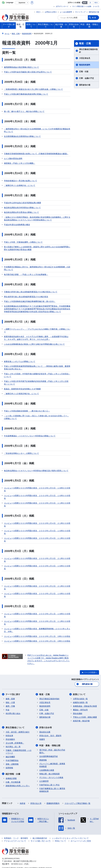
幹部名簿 (9, 732)
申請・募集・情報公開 (50, 742)
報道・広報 (85, 43)
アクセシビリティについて (15, 838)
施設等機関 (10, 754)
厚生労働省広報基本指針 (88, 51)
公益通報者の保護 (47, 767)
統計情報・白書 (13, 771)
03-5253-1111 (17, 861)
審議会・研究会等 (80, 707)
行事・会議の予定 (87, 78)
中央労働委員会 (12, 757)
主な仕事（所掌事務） (15, 740)
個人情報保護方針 (40, 835)
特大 (96, 3)
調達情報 (43, 757)
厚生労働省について (15, 724)
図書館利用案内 (53, 800)
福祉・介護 (10, 699)
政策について (79, 691)
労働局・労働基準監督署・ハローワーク (19, 749)
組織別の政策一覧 (80, 699)
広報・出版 (84, 72)
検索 (94, 18)
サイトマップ (80, 12)
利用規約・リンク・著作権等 (16, 835)
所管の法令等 (46, 724)
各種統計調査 (11, 775)
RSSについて (60, 838)
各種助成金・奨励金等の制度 (85, 703)
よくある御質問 (66, 12)
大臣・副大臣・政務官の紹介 (18, 729)
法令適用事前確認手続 (49, 753)
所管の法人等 (36, 800)
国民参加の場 (94, 12)
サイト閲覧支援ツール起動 (82, 6)
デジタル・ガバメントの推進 (51, 774)
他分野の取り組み (13, 710)
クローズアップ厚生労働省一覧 (77, 800)
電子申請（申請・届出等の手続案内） (52, 748)
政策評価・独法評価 (81, 718)
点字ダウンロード (62, 6)
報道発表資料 (85, 65)
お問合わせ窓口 (51, 12)
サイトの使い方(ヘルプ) (40, 838)
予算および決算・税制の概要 (85, 714)
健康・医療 (10, 696)
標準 (85, 3)
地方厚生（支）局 (13, 743)
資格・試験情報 (12, 761)
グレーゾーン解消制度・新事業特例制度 (52, 762)
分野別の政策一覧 (80, 696)
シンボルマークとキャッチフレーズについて (70, 835)
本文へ (39, 12)
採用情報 (9, 765)
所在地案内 (10, 736)
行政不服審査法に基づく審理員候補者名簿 (52, 787)
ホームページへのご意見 (81, 838)
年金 (7, 707)
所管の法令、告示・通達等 (50, 732)
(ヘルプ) (96, 6)
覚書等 (42, 736)
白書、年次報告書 (13, 779)
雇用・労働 (10, 703)
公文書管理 (44, 778)
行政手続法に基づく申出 (49, 782)
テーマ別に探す (13, 691)
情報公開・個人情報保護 (49, 771)
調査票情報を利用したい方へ (18, 782)
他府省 (22, 800)
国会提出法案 (45, 729)
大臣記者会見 (85, 58)
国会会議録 (78, 710)
